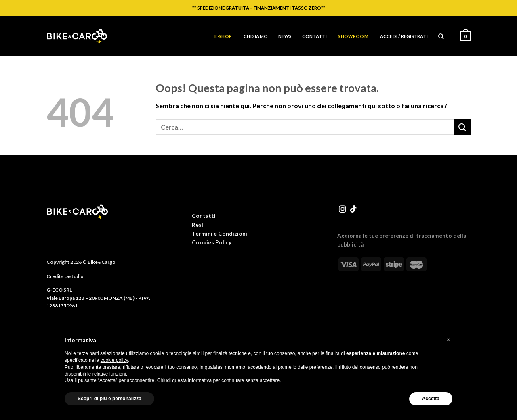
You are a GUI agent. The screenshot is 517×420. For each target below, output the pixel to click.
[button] (448, 340)
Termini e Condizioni (220, 234)
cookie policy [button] (114, 360)
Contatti (314, 36)
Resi (198, 225)
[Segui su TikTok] (353, 210)
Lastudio (74, 276)
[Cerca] (441, 36)
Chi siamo (256, 36)
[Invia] (462, 127)
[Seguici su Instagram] (343, 210)
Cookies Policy (212, 242)
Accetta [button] (431, 399)
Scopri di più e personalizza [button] (109, 399)
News (285, 36)
